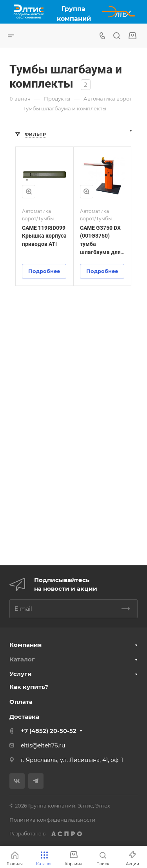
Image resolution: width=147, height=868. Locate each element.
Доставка (24, 717)
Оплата (21, 702)
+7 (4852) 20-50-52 (49, 731)
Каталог (22, 659)
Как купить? (29, 687)
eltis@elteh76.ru (43, 745)
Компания (25, 645)
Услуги (21, 674)
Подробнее (44, 271)
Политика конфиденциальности (52, 820)
